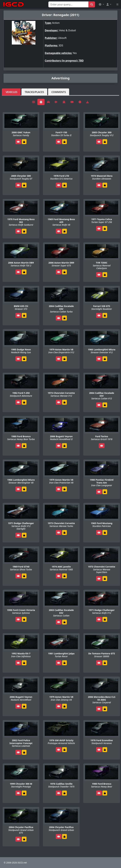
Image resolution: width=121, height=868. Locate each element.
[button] (101, 4)
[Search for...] (68, 4)
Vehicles (12, 92)
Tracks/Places (34, 92)
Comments (59, 92)
